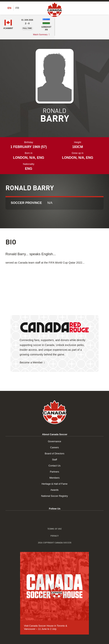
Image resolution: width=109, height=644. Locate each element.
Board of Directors (54, 453)
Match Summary (40, 34)
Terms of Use (55, 529)
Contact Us (54, 466)
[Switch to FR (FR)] (17, 8)
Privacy (54, 536)
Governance (55, 441)
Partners (54, 472)
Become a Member (31, 362)
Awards (54, 490)
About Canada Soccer (55, 434)
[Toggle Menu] (101, 8)
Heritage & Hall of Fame (54, 484)
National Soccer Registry (54, 496)
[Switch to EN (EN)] (9, 8)
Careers (55, 447)
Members (54, 478)
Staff (54, 460)
